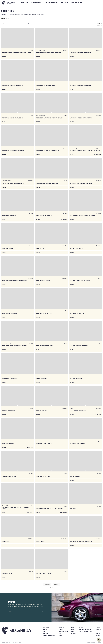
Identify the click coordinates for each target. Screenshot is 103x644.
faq (60, 634)
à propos (61, 630)
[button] (7, 18)
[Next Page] (57, 584)
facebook (98, 634)
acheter (45, 630)
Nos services (65, 3)
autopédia (74, 634)
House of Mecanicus (77, 3)
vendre (45, 632)
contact (61, 636)
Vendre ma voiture (36, 3)
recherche (46, 634)
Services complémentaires (50, 636)
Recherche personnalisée (51, 3)
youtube (98, 636)
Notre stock (25, 3)
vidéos (73, 632)
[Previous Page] (47, 584)
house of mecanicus (64, 632)
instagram (98, 630)
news (73, 630)
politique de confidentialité (86, 632)
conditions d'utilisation (85, 630)
